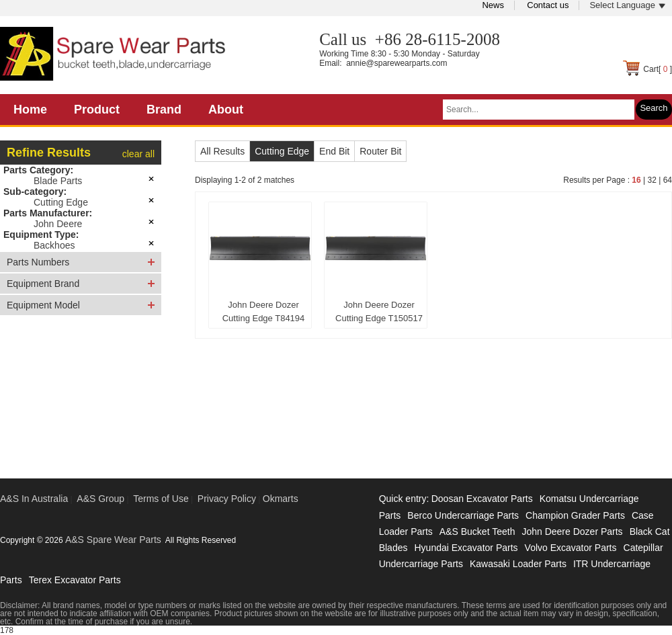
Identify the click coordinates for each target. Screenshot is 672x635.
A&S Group (100, 499)
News (493, 5)
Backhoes (54, 245)
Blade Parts (58, 181)
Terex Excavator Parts (75, 580)
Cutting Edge (61, 202)
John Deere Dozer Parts (572, 532)
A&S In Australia (34, 499)
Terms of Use (161, 499)
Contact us (548, 5)
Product (97, 110)
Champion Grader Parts (575, 515)
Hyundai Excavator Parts (466, 548)
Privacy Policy (227, 499)
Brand (164, 110)
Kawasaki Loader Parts (518, 564)
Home (30, 110)
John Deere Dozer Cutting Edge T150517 (379, 311)
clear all (138, 154)
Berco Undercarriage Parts (463, 515)
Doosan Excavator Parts (482, 499)
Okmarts (281, 499)
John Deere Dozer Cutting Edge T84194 (264, 311)
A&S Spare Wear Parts (113, 540)
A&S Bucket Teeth (477, 532)
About (226, 110)
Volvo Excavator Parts (571, 548)
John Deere (58, 224)
